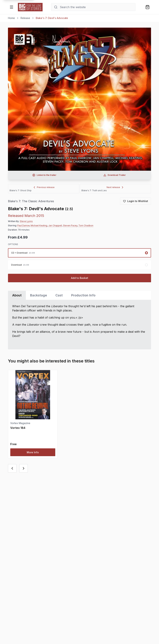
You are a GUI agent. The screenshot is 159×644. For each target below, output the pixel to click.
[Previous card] (12, 468)
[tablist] (79, 295)
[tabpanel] (79, 325)
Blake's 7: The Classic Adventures (31, 201)
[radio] (79, 253)
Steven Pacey (70, 225)
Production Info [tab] (83, 295)
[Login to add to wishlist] (136, 201)
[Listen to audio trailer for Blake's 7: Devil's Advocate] (44, 175)
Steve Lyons (26, 221)
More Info (33, 452)
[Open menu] (12, 7)
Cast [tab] (59, 295)
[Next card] (24, 468)
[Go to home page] (30, 7)
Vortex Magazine (20, 423)
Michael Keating (39, 225)
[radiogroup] (79, 259)
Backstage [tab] (39, 295)
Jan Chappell (55, 225)
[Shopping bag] (147, 7)
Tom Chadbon (86, 225)
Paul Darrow (23, 225)
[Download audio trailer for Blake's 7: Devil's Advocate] (115, 175)
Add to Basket (80, 278)
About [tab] (17, 295)
